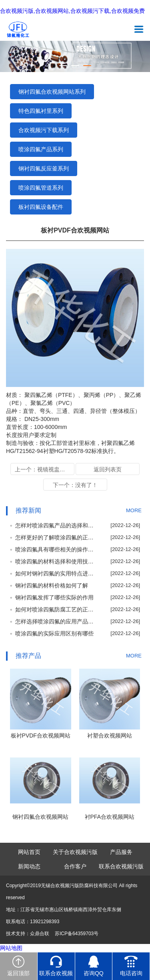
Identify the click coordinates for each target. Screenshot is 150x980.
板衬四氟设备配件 (41, 207)
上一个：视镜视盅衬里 (43, 469)
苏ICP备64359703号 (77, 934)
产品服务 (121, 852)
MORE (134, 510)
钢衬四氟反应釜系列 (44, 168)
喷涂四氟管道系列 (41, 188)
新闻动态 (29, 866)
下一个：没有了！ (75, 485)
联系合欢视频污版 (121, 866)
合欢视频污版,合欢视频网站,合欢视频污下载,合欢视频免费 (72, 11)
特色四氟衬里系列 (41, 111)
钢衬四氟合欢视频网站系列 (52, 92)
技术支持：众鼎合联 (28, 934)
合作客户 (75, 866)
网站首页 (29, 852)
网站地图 (11, 948)
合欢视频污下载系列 (44, 130)
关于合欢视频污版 (75, 852)
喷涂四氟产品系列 (41, 149)
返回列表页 (108, 469)
